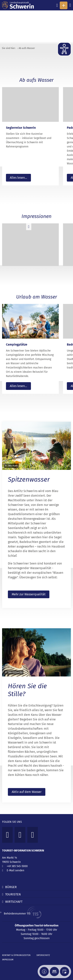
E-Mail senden (15, 870)
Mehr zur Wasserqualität (29, 594)
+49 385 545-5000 (17, 866)
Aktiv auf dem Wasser (27, 792)
